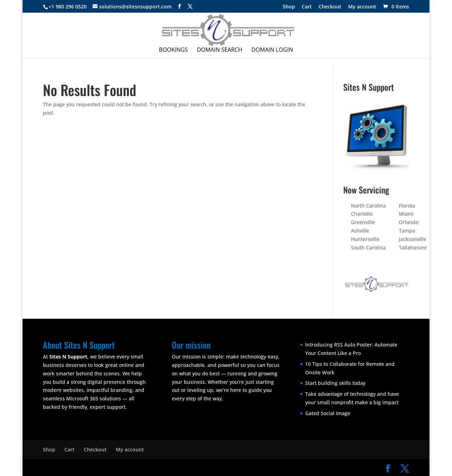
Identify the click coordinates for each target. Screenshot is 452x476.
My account (362, 7)
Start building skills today (335, 383)
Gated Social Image (328, 413)
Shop (289, 7)
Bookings (174, 50)
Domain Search (220, 50)
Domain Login (272, 50)
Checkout (330, 7)
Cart (307, 7)
